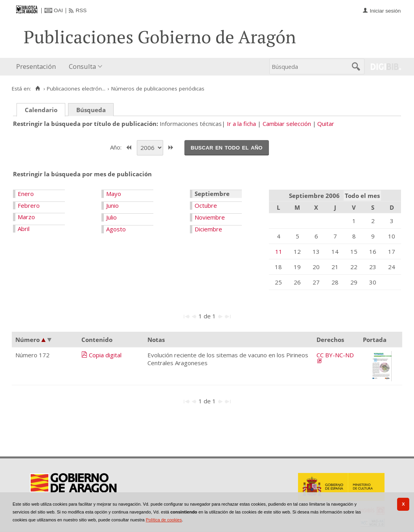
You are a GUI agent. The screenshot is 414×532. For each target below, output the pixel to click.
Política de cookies (164, 520)
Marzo (26, 217)
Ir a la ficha (241, 124)
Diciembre (208, 229)
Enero (26, 194)
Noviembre (210, 217)
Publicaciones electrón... (76, 89)
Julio (111, 217)
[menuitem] (38, 67)
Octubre (206, 205)
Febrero (29, 205)
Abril (24, 229)
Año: (117, 147)
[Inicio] (38, 89)
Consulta (82, 66)
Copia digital (105, 355)
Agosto (116, 229)
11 (279, 251)
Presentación (36, 66)
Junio (112, 205)
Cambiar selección (287, 124)
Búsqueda (91, 110)
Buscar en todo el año (227, 147)
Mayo (114, 194)
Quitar (326, 124)
